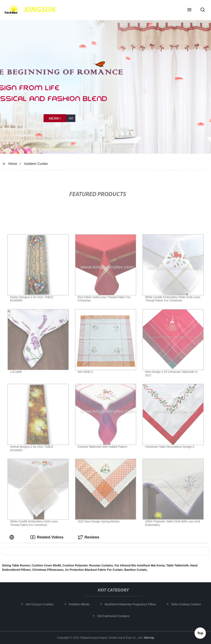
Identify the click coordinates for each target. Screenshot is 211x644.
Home (13, 164)
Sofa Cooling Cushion (188, 604)
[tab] (13, 537)
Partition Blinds (81, 604)
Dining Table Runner (16, 565)
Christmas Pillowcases (48, 570)
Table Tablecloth (177, 565)
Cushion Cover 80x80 (46, 565)
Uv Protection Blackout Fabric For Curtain (94, 570)
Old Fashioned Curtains (115, 616)
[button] (189, 10)
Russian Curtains (101, 565)
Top (200, 633)
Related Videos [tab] (47, 537)
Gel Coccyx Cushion (41, 604)
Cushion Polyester (75, 565)
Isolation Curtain (36, 164)
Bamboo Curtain (135, 570)
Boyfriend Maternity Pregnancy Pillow (132, 604)
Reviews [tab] (89, 537)
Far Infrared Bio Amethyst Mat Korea (140, 565)
